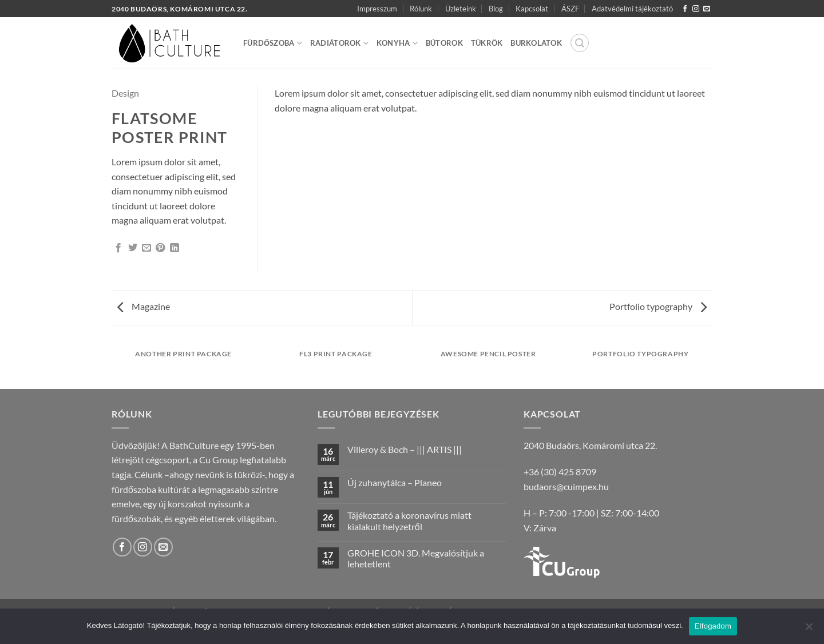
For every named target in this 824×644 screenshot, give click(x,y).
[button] (580, 43)
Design (125, 93)
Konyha (397, 43)
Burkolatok (536, 43)
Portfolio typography (658, 306)
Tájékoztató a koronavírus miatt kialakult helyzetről (409, 520)
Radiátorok (339, 43)
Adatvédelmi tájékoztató (632, 9)
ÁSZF (570, 9)
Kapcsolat (532, 9)
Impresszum (377, 9)
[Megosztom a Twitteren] (133, 248)
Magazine (144, 306)
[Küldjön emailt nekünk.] (707, 9)
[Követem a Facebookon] (685, 9)
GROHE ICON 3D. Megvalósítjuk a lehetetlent (416, 558)
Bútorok (444, 43)
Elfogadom (713, 626)
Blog (496, 9)
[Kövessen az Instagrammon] (696, 9)
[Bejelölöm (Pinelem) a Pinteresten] (160, 248)
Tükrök (487, 43)
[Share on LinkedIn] (175, 248)
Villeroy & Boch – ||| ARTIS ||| (405, 449)
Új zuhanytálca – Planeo (395, 482)
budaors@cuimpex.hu (566, 486)
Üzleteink (461, 9)
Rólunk (421, 9)
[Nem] (809, 630)
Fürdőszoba (273, 43)
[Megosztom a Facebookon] (118, 248)
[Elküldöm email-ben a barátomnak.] (146, 248)
